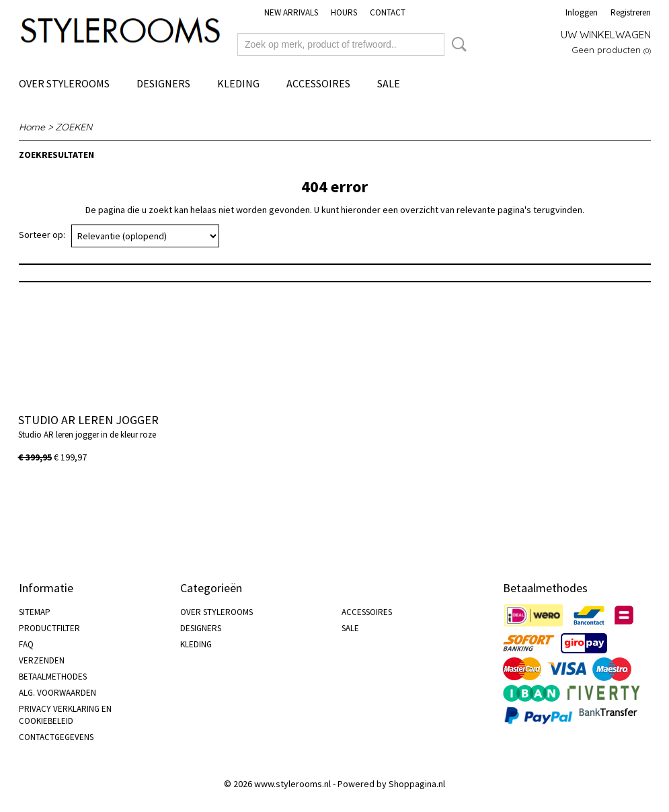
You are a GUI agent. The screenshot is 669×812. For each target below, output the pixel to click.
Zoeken (457, 44)
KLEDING (238, 83)
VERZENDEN (42, 660)
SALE (389, 83)
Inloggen (582, 12)
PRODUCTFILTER (49, 628)
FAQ (26, 644)
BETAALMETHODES (53, 677)
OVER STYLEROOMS (64, 83)
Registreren (631, 12)
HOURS (344, 12)
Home (32, 127)
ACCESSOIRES (318, 83)
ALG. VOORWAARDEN (57, 693)
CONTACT (388, 12)
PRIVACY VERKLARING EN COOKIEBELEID (65, 715)
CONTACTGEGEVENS (56, 737)
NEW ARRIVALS (291, 12)
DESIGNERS (163, 83)
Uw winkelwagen (606, 35)
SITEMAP (35, 612)
